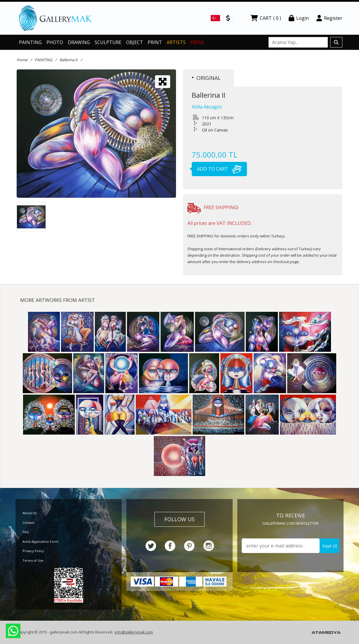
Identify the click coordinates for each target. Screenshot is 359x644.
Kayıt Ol (330, 546)
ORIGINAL (206, 78)
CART (266, 18)
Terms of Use (33, 560)
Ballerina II (69, 60)
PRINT (155, 42)
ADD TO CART (217, 169)
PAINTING (30, 42)
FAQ (26, 532)
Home (22, 60)
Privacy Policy (33, 551)
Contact (28, 523)
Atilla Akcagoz (207, 107)
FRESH (197, 42)
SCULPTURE (108, 42)
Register (329, 18)
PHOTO (55, 42)
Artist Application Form (40, 541)
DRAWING (79, 42)
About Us (29, 513)
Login (299, 18)
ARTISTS (176, 42)
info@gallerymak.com (134, 632)
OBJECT (135, 42)
